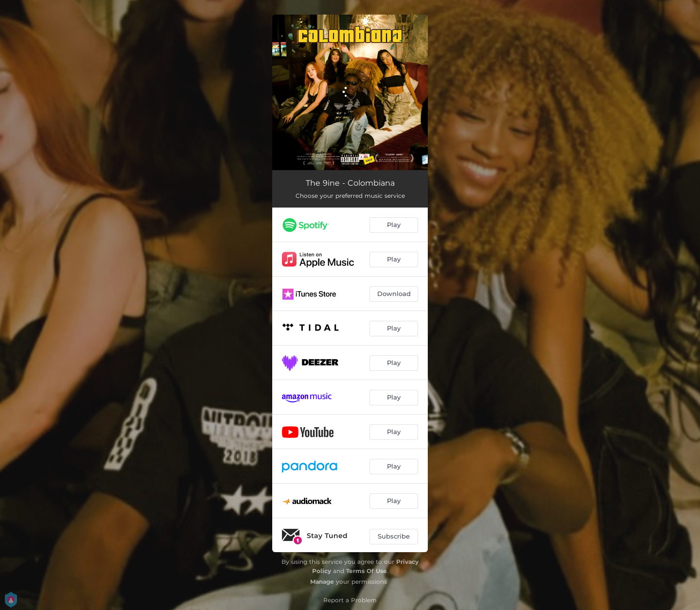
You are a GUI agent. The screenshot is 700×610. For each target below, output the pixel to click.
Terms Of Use (367, 571)
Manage (322, 582)
